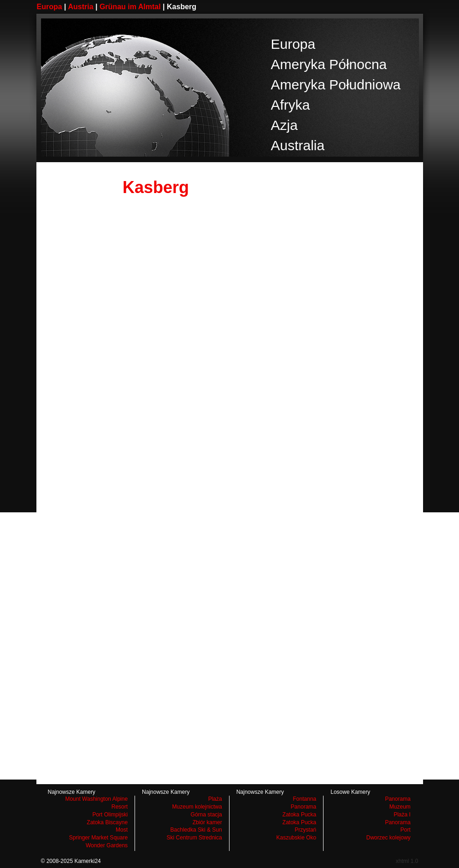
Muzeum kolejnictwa (197, 807)
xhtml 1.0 (407, 861)
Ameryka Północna (329, 64)
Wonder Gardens (107, 845)
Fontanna (305, 799)
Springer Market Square (98, 838)
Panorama (303, 807)
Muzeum (400, 807)
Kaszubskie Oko (297, 838)
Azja (284, 125)
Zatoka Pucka (299, 815)
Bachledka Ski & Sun (196, 830)
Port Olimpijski (110, 815)
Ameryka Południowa (336, 85)
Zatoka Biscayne (107, 822)
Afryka (291, 105)
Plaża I (402, 815)
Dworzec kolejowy (388, 838)
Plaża (215, 799)
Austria (80, 7)
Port (406, 830)
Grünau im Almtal (130, 7)
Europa (50, 7)
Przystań (306, 830)
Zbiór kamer (207, 822)
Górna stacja (206, 815)
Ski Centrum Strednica (194, 838)
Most (122, 830)
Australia (298, 145)
